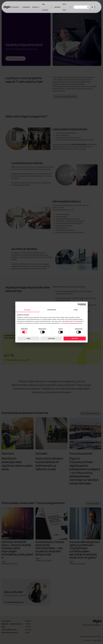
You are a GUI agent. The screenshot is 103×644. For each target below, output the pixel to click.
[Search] (82, 7)
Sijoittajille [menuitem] (57, 7)
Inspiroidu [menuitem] (36, 7)
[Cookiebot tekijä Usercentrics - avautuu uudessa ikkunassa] (79, 305)
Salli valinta (52, 339)
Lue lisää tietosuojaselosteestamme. (71, 323)
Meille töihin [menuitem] (67, 7)
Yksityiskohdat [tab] (51, 310)
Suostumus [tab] (27, 310)
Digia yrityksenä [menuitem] (47, 7)
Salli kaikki (75, 339)
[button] (88, 7)
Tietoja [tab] (76, 310)
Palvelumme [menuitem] (16, 7)
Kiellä (28, 339)
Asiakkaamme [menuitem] (26, 7)
